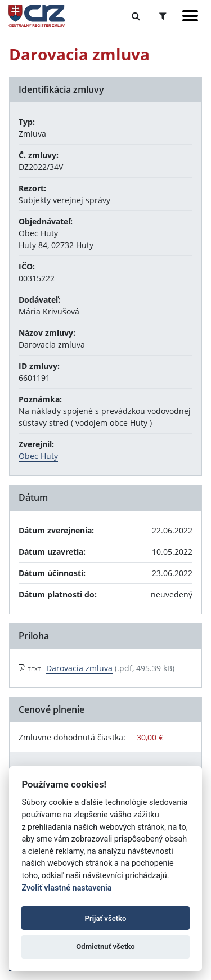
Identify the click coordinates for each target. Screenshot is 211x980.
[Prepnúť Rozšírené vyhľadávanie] (163, 16)
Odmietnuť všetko (105, 947)
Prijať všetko (106, 918)
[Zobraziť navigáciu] (190, 16)
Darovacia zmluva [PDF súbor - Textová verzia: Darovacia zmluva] (79, 668)
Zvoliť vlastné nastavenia (66, 888)
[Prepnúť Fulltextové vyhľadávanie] (136, 16)
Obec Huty (38, 456)
